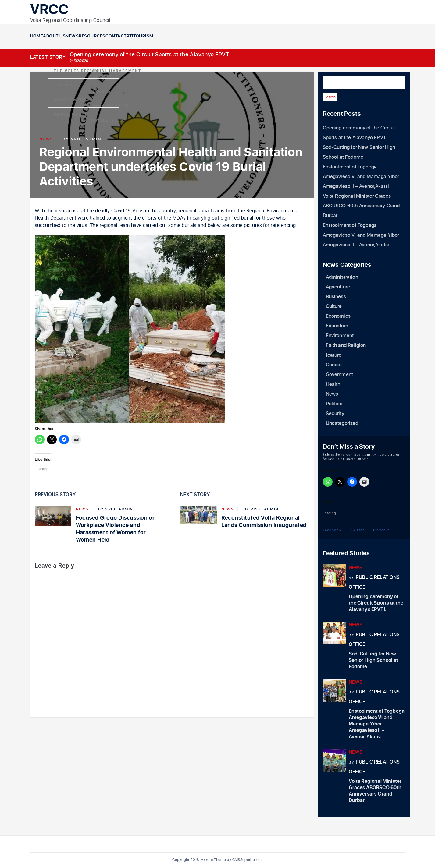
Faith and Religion (346, 345)
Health (333, 384)
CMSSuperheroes (248, 860)
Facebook (332, 530)
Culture (334, 306)
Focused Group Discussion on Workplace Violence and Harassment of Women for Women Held (116, 529)
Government (340, 375)
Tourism (302, 36)
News (133, 36)
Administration (342, 277)
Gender (334, 365)
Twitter (357, 530)
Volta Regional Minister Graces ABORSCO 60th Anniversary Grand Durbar (361, 206)
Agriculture (338, 287)
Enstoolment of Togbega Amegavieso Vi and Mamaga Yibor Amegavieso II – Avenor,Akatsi (361, 177)
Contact (226, 36)
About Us (91, 36)
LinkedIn (382, 530)
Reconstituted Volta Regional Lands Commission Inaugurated (264, 522)
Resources (177, 36)
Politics (334, 404)
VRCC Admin (86, 139)
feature (334, 355)
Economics (338, 316)
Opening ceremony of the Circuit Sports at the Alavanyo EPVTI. (151, 55)
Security (335, 414)
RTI (264, 36)
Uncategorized (342, 423)
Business (336, 297)
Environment (340, 336)
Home (49, 36)
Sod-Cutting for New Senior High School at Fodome (373, 660)
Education (337, 326)
